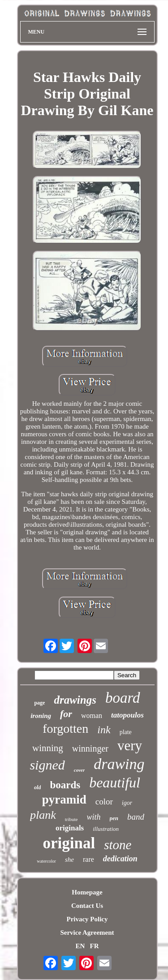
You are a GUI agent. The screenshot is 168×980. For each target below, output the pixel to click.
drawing (119, 764)
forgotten (65, 729)
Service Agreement (87, 933)
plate (126, 732)
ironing (41, 716)
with (93, 817)
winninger (90, 748)
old (37, 787)
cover (79, 770)
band (136, 817)
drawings (75, 700)
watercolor (46, 861)
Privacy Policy (87, 919)
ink (104, 730)
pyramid (64, 799)
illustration (106, 829)
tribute (71, 819)
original (69, 843)
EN (80, 946)
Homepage (87, 892)
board (123, 698)
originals (70, 828)
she (69, 860)
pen (114, 818)
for (66, 714)
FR (95, 946)
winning (48, 748)
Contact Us (87, 906)
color (104, 802)
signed (47, 765)
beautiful (115, 782)
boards (65, 785)
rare (88, 859)
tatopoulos (127, 715)
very (130, 746)
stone (118, 845)
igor (127, 803)
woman (92, 716)
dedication (120, 859)
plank (43, 815)
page (39, 703)
